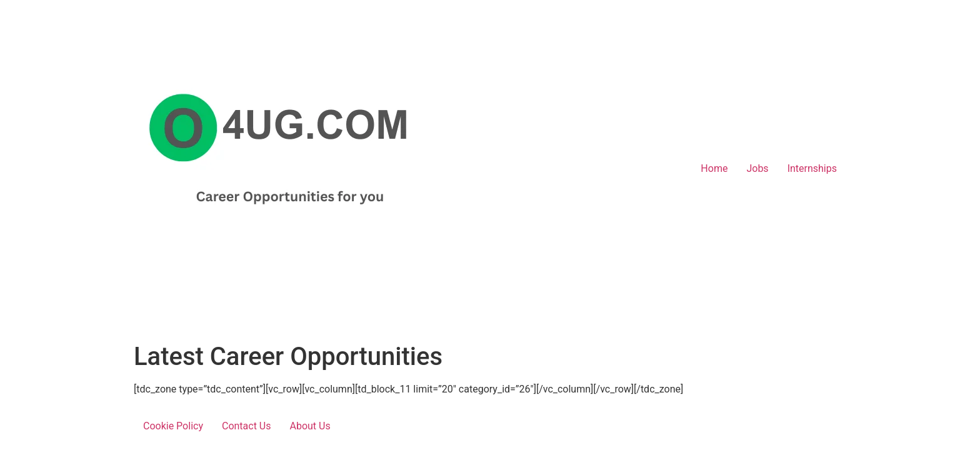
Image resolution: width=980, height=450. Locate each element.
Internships (812, 168)
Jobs (757, 168)
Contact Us (247, 426)
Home (714, 168)
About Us (310, 426)
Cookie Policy (173, 426)
